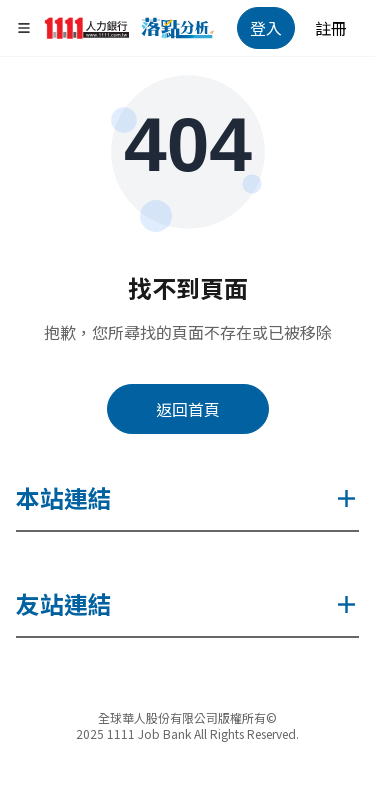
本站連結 (187, 497)
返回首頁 (188, 409)
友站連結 (187, 603)
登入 (266, 28)
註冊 (331, 28)
